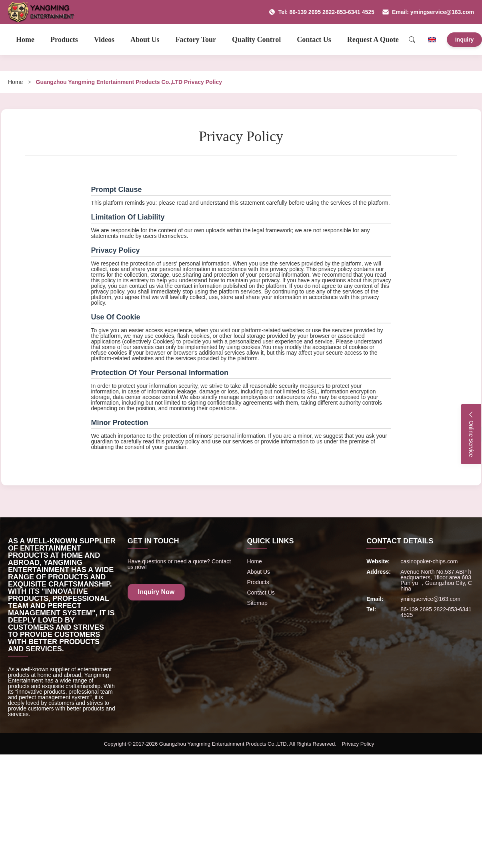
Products (64, 40)
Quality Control (256, 40)
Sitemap (257, 603)
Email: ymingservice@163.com (428, 12)
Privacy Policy (358, 744)
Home (25, 40)
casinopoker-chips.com (429, 561)
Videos (104, 40)
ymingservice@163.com (430, 599)
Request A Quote (373, 40)
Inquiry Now (156, 592)
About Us (145, 40)
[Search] (412, 40)
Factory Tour (196, 40)
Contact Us (314, 40)
